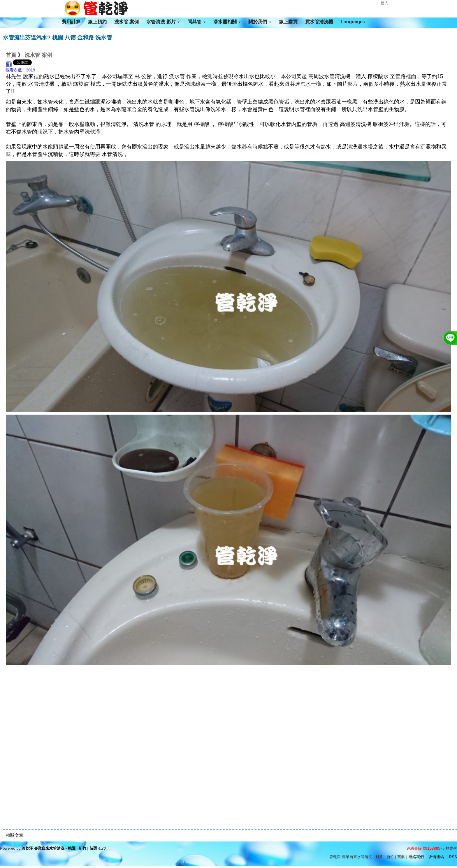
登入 (384, 3)
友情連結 (436, 857)
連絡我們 (416, 857)
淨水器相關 (227, 22)
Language (353, 22)
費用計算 (71, 22)
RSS (453, 857)
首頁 (11, 55)
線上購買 (288, 22)
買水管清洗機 (319, 22)
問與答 (196, 22)
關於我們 (260, 22)
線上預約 (97, 22)
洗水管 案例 (126, 22)
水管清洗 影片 (163, 22)
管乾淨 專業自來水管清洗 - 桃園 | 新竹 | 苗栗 (59, 848)
